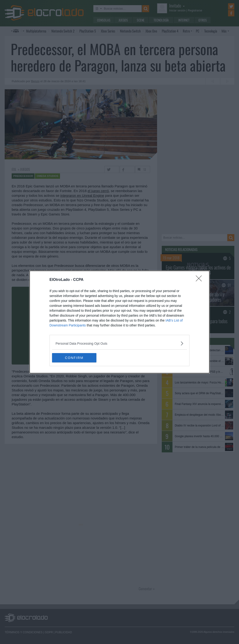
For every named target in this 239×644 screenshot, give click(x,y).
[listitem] (119, 343)
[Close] (200, 280)
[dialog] (119, 322)
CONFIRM (74, 358)
